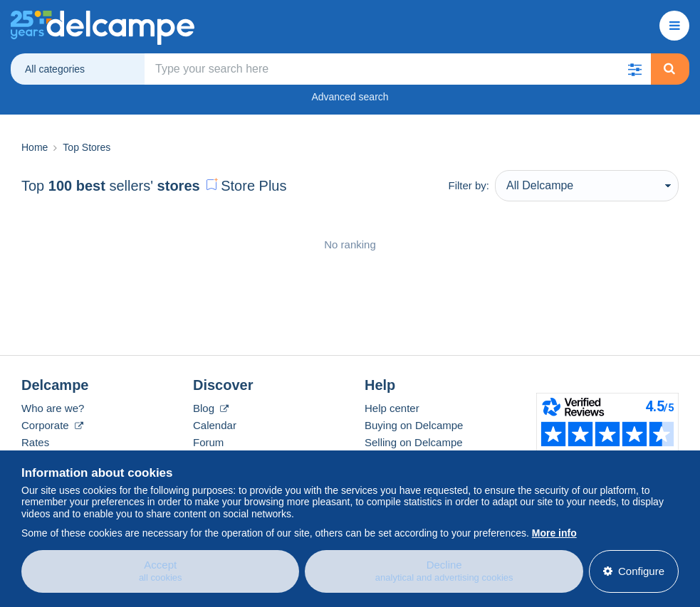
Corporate (52, 425)
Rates (35, 442)
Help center (392, 408)
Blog (211, 408)
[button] (635, 69)
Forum (208, 442)
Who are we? (53, 408)
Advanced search (350, 97)
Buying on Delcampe (414, 425)
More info (554, 531)
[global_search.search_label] (398, 69)
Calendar (215, 425)
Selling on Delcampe (414, 442)
